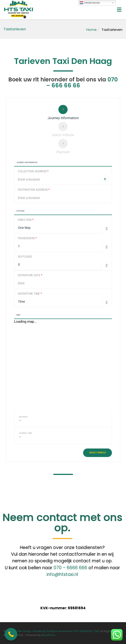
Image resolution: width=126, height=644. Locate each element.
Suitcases (25, 257)
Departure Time (30, 294)
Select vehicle (97, 453)
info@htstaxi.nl (62, 574)
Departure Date (30, 275)
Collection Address (33, 171)
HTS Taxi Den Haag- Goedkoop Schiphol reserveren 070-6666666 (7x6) (53, 631)
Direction (26, 220)
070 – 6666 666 (70, 568)
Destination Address (34, 190)
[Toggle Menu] (119, 10)
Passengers (27, 238)
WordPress (48, 635)
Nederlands (90, 3)
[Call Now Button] (11, 634)
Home (91, 30)
